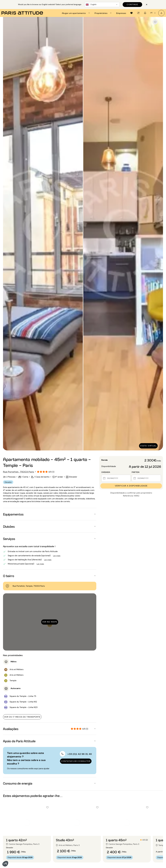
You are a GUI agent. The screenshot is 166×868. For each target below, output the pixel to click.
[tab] (76, 13)
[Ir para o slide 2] (27, 831)
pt (153, 13)
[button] (5, 864)
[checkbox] (155, 22)
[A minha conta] (161, 13)
